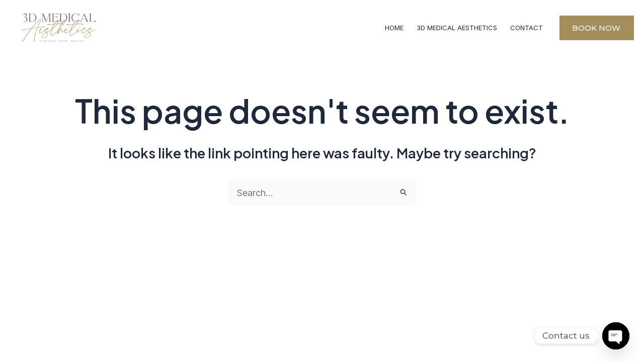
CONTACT (527, 28)
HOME (394, 28)
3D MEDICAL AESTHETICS (457, 28)
